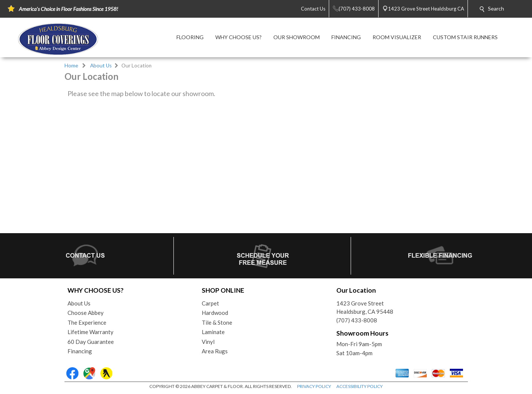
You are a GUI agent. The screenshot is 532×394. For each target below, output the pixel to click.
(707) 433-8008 (357, 320)
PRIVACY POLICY (314, 386)
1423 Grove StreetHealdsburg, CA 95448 (365, 308)
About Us (101, 66)
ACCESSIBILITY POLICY (360, 386)
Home (71, 66)
